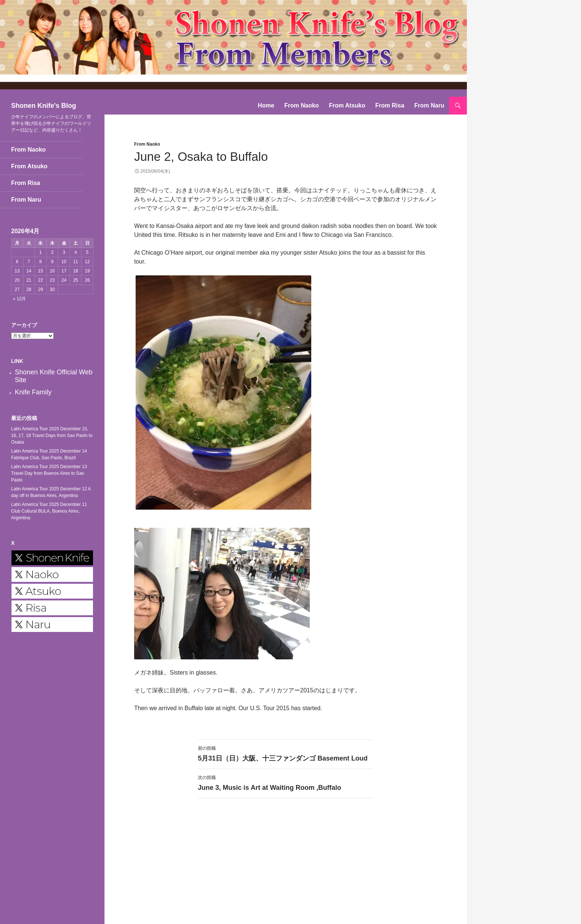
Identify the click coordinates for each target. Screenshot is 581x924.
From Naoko (301, 105)
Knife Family (33, 392)
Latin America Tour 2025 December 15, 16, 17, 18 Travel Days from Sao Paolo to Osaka (52, 435)
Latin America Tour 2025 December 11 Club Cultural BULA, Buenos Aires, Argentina (49, 511)
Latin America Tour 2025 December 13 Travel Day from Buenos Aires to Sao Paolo (49, 473)
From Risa (390, 105)
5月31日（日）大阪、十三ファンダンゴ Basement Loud (286, 753)
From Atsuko (347, 105)
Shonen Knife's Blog (44, 106)
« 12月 (19, 299)
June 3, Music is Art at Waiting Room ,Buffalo (286, 782)
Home (266, 105)
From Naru (429, 105)
